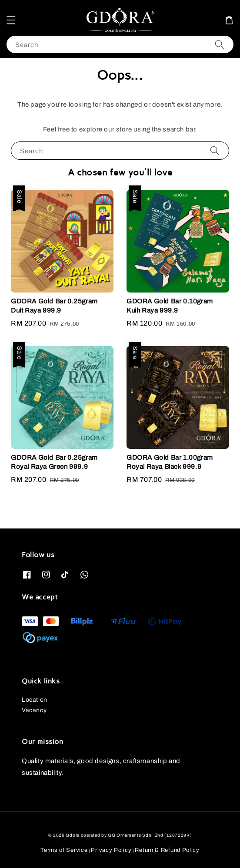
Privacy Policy (111, 850)
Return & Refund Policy (167, 850)
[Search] (220, 44)
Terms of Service (64, 850)
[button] (11, 20)
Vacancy (34, 710)
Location (35, 700)
